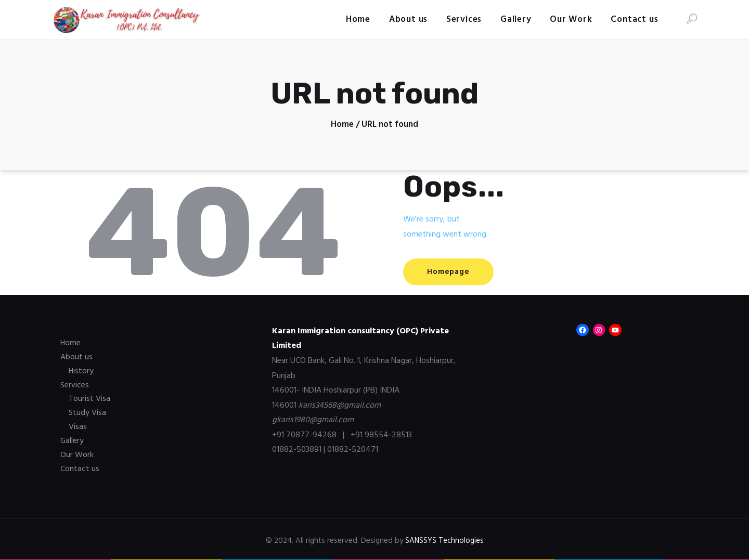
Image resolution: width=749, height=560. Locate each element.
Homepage (452, 272)
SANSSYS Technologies (444, 538)
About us (76, 357)
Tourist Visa (89, 398)
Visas (78, 425)
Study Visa (87, 412)
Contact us (80, 466)
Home (342, 125)
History (81, 371)
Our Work (77, 453)
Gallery (72, 439)
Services (75, 384)
